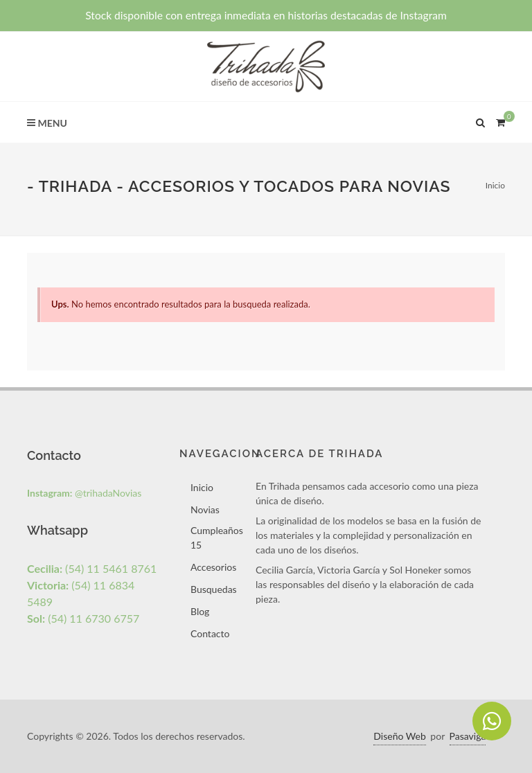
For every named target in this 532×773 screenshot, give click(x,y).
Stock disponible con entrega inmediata (266, 15)
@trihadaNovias (84, 493)
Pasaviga (468, 736)
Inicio (495, 185)
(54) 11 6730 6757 (83, 618)
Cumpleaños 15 (217, 537)
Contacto (210, 633)
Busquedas (214, 589)
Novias (205, 509)
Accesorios (213, 567)
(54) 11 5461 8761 (92, 568)
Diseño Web (399, 736)
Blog (200, 611)
